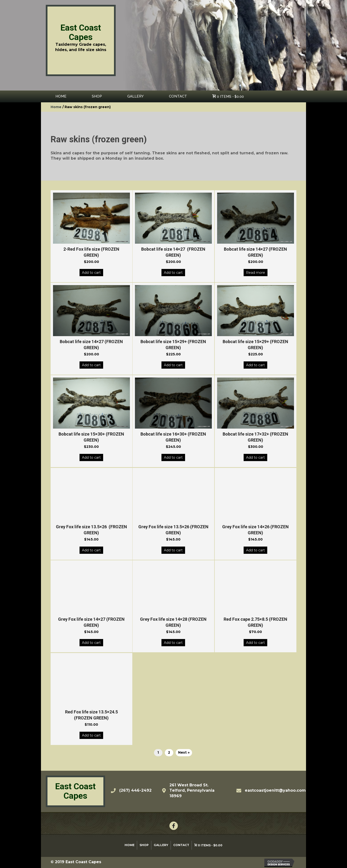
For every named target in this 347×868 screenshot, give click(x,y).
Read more (256, 273)
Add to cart (91, 273)
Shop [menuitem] (144, 845)
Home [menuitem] (130, 845)
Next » (184, 752)
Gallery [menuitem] (161, 845)
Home (56, 107)
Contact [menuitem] (181, 845)
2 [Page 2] (169, 752)
